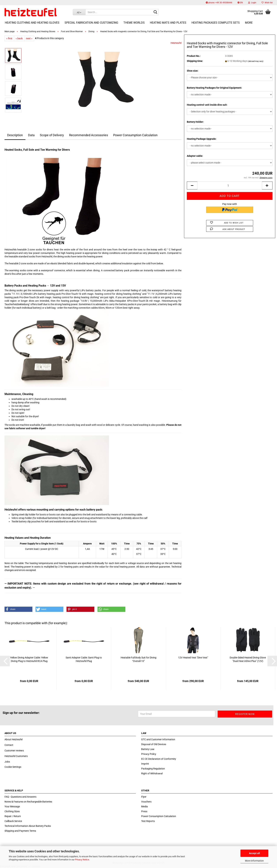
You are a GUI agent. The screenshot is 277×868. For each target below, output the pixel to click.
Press (144, 811)
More (249, 23)
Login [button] (252, 3)
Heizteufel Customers (16, 756)
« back (19, 38)
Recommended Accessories (89, 135)
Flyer (144, 797)
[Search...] (79, 12)
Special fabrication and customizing (91, 23)
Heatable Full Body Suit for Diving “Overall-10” (138, 659)
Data (31, 135)
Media (145, 806)
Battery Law (148, 749)
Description (15, 135)
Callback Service (13, 821)
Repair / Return (13, 816)
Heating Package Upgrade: (202, 139)
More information (254, 861)
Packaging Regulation (153, 769)
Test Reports (148, 821)
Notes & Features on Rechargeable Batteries (28, 802)
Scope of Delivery (52, 135)
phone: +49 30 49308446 (219, 3)
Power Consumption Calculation (135, 135)
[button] (240, 3)
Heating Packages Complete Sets (216, 23)
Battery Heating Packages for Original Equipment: (214, 88)
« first (9, 38)
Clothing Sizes (12, 811)
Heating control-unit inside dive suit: (207, 105)
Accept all (254, 853)
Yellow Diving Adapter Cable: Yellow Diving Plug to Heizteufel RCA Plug (29, 659)
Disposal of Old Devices (154, 744)
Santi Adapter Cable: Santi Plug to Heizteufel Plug (84, 659)
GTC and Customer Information (158, 739)
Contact (9, 745)
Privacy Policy (149, 754)
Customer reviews (14, 751)
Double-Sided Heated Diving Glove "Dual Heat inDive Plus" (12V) (248, 659)
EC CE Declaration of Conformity (159, 759)
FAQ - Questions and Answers (20, 797)
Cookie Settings (13, 767)
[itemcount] (230, 186)
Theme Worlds (134, 23)
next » (29, 38)
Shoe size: (193, 71)
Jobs (7, 762)
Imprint (145, 764)
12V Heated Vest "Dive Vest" (193, 658)
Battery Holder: (195, 122)
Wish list (267, 3)
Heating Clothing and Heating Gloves (32, 23)
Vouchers (146, 802)
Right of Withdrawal (152, 773)
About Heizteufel (13, 739)
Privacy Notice (82, 860)
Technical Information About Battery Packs (28, 826)
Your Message (12, 806)
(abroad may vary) (256, 61)
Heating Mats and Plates (168, 23)
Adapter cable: (195, 156)
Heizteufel (176, 43)
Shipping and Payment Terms (20, 831)
